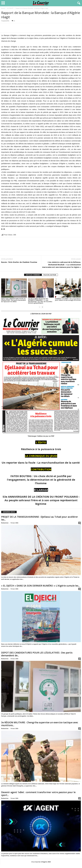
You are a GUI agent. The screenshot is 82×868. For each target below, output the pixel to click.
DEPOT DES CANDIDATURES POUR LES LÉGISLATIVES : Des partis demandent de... (37, 654)
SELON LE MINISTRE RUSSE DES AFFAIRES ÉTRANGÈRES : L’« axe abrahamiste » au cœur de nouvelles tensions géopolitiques (40, 301)
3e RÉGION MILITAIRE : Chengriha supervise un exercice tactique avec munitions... (40, 724)
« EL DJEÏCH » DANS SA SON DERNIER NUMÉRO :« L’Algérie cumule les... (40, 586)
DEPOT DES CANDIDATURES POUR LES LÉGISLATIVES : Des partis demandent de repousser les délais (13, 300)
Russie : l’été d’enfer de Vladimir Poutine (19, 262)
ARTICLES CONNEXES (33, 275)
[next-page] (42, 307)
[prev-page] (40, 307)
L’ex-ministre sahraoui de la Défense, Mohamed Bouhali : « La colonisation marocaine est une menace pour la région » (61, 265)
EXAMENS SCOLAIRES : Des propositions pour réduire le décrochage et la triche (68, 299)
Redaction (5, 523)
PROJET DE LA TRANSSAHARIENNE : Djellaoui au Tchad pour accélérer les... (40, 518)
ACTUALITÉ (10, 8)
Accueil (3, 8)
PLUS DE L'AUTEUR (50, 275)
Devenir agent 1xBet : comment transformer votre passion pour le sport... (38, 794)
